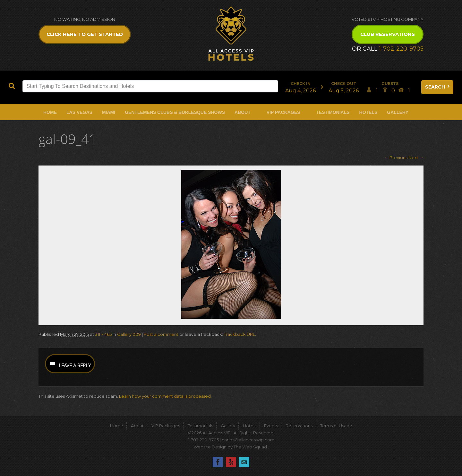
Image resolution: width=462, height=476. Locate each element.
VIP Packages (283, 112)
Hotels (368, 112)
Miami (109, 112)
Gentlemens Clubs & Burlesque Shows (175, 112)
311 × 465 (103, 334)
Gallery (398, 112)
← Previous (396, 157)
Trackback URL (240, 334)
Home (50, 112)
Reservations (299, 426)
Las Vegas (79, 112)
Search (438, 87)
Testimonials (333, 112)
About (243, 112)
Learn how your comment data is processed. (165, 396)
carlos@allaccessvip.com (248, 440)
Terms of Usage (336, 426)
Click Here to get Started (85, 34)
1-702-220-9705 (401, 49)
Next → (416, 157)
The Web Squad (251, 447)
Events (271, 426)
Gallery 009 (129, 334)
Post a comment (161, 334)
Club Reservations (388, 34)
